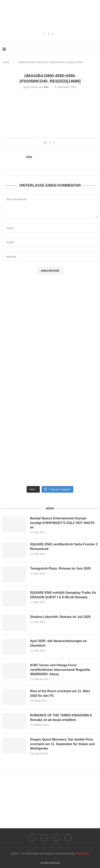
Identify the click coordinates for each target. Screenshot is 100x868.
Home (6, 62)
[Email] (53, 34)
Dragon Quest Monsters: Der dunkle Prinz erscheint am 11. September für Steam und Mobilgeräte (63, 744)
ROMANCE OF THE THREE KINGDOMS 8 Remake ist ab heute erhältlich (61, 717)
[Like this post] (47, 143)
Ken (46, 87)
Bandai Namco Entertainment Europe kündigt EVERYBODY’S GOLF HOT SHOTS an (62, 523)
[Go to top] (50, 863)
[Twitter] (68, 838)
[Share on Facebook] (50, 143)
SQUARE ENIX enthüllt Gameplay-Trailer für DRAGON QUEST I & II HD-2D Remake (63, 595)
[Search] (96, 49)
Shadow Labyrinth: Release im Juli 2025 (60, 617)
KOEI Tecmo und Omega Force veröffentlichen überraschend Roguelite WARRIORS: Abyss (60, 670)
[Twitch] (48, 34)
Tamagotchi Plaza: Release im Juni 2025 (61, 568)
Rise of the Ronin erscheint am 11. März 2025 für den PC (60, 693)
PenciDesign (82, 853)
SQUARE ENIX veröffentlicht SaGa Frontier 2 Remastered (64, 546)
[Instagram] (44, 34)
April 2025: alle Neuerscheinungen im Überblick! (59, 643)
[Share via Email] (54, 143)
